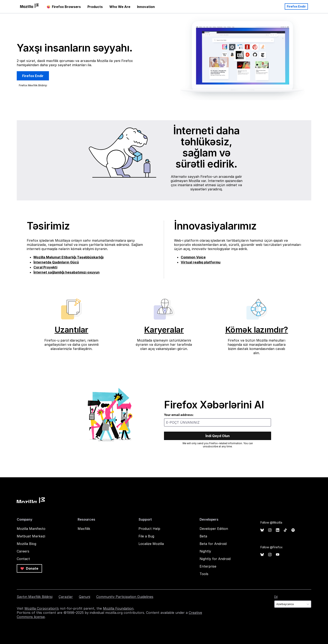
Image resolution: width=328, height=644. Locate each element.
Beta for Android (213, 544)
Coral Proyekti (45, 267)
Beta (203, 536)
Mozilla (31, 500)
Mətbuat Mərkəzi (31, 536)
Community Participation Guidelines (125, 597)
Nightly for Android (215, 559)
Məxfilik (84, 529)
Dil (276, 597)
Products (95, 7)
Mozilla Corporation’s (42, 608)
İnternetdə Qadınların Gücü (56, 262)
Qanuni (85, 597)
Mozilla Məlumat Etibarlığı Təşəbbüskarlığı (69, 257)
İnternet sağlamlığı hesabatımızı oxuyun (67, 272)
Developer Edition (214, 529)
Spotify (293, 530)
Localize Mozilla (151, 544)
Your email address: (179, 415)
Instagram (270, 530)
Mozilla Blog (26, 544)
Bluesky (262, 530)
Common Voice (193, 257)
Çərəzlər (66, 597)
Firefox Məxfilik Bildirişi (33, 85)
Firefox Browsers (64, 7)
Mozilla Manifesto (31, 529)
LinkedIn (278, 530)
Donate (29, 568)
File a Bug (146, 536)
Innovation (146, 7)
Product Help (149, 529)
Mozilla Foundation (118, 608)
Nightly (205, 551)
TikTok (285, 530)
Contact (23, 559)
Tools (204, 574)
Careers (23, 551)
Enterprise (208, 566)
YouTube (278, 555)
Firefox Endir (296, 6)
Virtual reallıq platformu (201, 262)
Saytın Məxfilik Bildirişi (35, 597)
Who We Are (120, 7)
